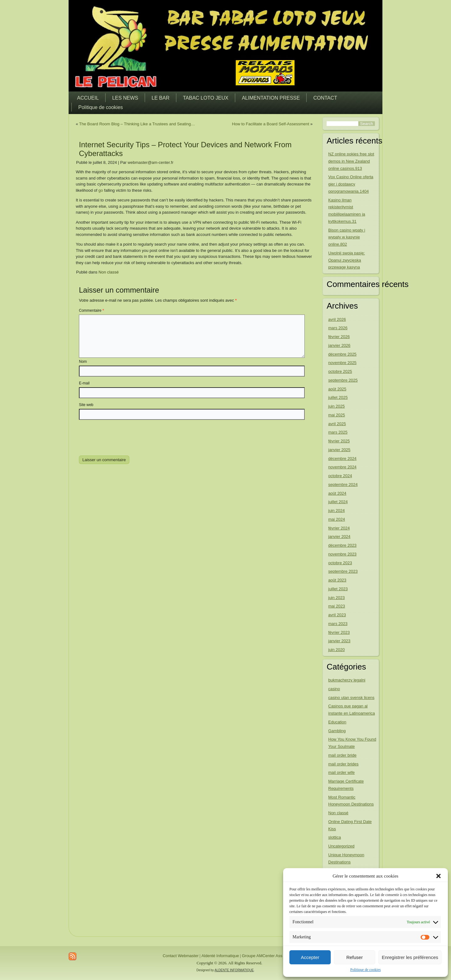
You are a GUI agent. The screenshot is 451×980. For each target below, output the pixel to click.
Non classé (109, 272)
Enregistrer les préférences (410, 957)
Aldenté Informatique (220, 956)
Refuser (355, 957)
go (101, 190)
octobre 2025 (340, 371)
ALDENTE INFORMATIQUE (234, 970)
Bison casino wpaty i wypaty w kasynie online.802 (347, 237)
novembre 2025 (342, 363)
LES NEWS (125, 98)
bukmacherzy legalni (347, 680)
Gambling (337, 731)
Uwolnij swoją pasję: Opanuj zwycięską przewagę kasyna (347, 260)
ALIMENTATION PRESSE (271, 98)
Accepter (310, 957)
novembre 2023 (342, 554)
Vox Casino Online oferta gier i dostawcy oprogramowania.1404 (351, 184)
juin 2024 (337, 511)
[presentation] (122, 436)
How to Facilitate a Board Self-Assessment (271, 124)
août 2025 (337, 389)
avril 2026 (337, 319)
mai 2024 (337, 519)
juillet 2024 (338, 502)
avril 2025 (337, 424)
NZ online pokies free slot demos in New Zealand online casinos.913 (351, 161)
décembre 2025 (342, 354)
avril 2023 (337, 615)
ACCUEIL (88, 98)
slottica (334, 837)
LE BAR (161, 98)
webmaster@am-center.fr (151, 162)
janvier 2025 (339, 450)
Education (337, 722)
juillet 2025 (338, 397)
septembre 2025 (343, 380)
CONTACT (325, 98)
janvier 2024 (339, 537)
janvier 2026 (339, 345)
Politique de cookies (365, 970)
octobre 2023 (340, 563)
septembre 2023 (343, 571)
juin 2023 (337, 598)
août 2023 (337, 580)
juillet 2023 (338, 589)
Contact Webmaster (181, 956)
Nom (83, 362)
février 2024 (339, 528)
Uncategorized (341, 846)
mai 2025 (337, 415)
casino (334, 689)
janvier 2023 (339, 641)
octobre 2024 (340, 476)
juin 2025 (337, 406)
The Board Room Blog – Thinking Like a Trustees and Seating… (137, 124)
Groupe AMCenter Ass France (269, 956)
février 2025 (339, 441)
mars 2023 (338, 624)
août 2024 (337, 493)
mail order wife (342, 772)
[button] (438, 876)
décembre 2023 (342, 545)
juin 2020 (337, 650)
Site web (86, 405)
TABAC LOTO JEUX (206, 98)
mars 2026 (338, 328)
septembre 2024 (343, 485)
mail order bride (342, 755)
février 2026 (339, 337)
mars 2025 (338, 432)
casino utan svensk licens (351, 698)
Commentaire (91, 310)
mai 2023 (337, 606)
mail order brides (343, 764)
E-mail (84, 383)
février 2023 (339, 632)
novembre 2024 (342, 467)
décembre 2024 (342, 459)
